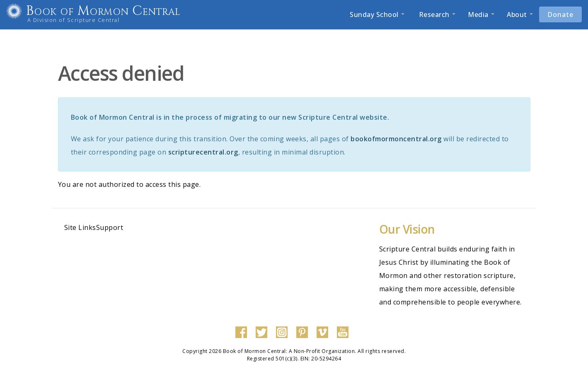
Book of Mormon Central (115, 11)
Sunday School (377, 15)
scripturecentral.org (203, 152)
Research (436, 15)
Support (110, 227)
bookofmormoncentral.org (396, 139)
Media (481, 15)
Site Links (80, 227)
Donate (560, 15)
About (520, 15)
